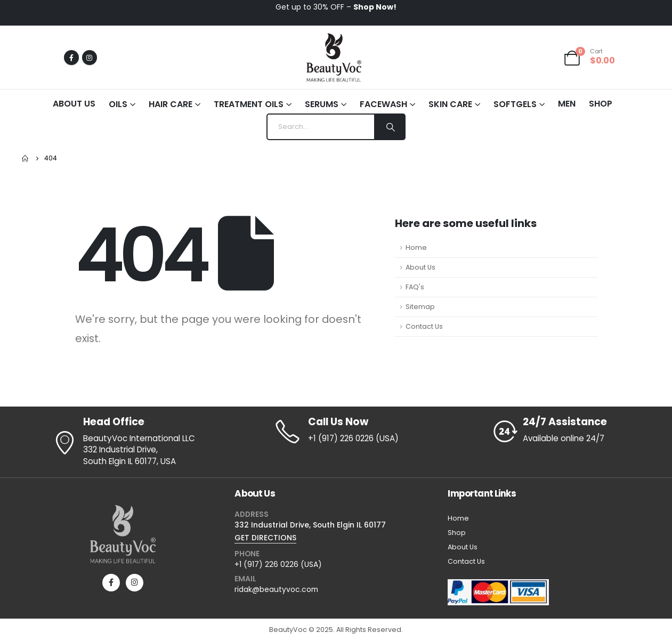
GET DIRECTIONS (265, 538)
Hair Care (171, 104)
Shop (601, 104)
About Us (74, 104)
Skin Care (450, 104)
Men (567, 104)
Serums (322, 104)
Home (416, 248)
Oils (118, 104)
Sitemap (420, 307)
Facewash (383, 104)
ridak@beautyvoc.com (276, 589)
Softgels (515, 104)
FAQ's (415, 287)
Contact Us (424, 326)
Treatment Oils (249, 104)
